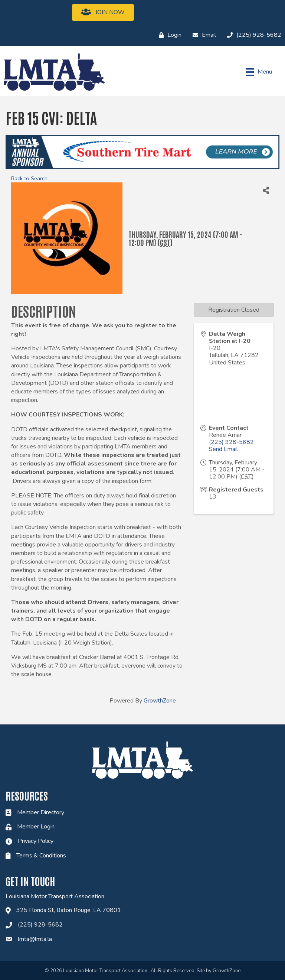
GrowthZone (160, 701)
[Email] (202, 35)
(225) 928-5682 (231, 442)
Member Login (36, 827)
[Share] (266, 191)
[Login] (168, 35)
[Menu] (259, 72)
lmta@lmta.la (35, 939)
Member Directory (41, 812)
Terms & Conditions (41, 856)
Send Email (223, 449)
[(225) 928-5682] (252, 35)
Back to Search (29, 178)
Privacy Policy (36, 841)
